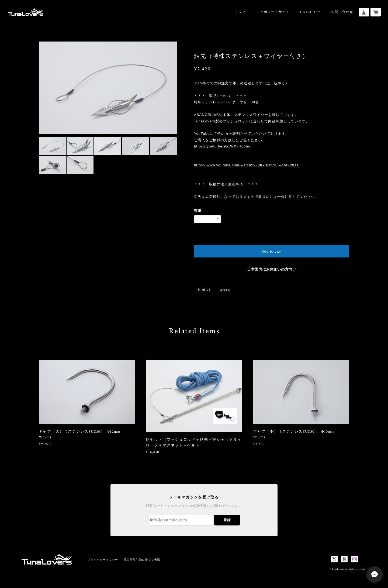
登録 (227, 520)
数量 (198, 210)
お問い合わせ (342, 12)
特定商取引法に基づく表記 (142, 560)
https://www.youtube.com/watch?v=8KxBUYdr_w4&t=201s (246, 165)
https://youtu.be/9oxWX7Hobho (222, 146)
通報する (225, 290)
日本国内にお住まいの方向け (272, 269)
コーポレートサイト (273, 12)
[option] (108, 87)
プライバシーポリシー (103, 560)
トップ (240, 12)
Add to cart (272, 251)
